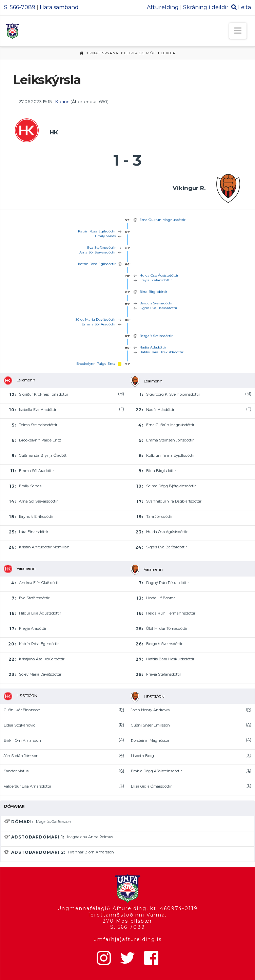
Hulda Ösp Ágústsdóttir (159, 275)
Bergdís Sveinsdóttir (156, 303)
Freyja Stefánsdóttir (156, 280)
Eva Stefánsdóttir (101, 248)
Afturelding (163, 7)
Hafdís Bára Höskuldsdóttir (161, 352)
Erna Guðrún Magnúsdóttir (162, 220)
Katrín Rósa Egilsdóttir (97, 231)
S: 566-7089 (20, 7)
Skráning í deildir (206, 7)
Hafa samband (59, 7)
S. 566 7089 (128, 927)
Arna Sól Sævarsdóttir (97, 252)
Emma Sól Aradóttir (99, 324)
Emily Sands (105, 236)
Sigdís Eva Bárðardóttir (158, 308)
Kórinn (62, 101)
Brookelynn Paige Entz (96, 364)
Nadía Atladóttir (153, 347)
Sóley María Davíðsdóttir (95, 319)
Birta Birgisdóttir (153, 292)
